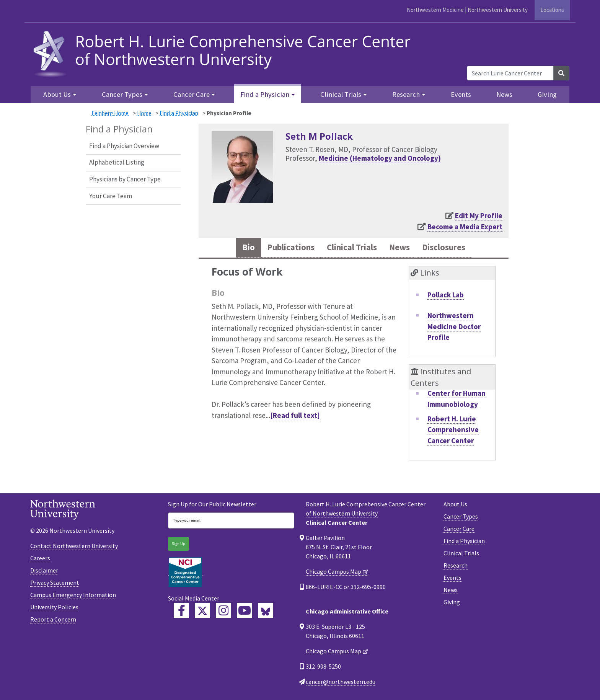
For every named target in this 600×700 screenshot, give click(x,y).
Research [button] (406, 94)
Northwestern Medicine (435, 10)
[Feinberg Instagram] (223, 612)
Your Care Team (111, 196)
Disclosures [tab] (452, 248)
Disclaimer (44, 571)
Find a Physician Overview (124, 146)
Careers (40, 559)
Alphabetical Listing (117, 162)
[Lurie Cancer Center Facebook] (181, 612)
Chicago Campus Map (333, 573)
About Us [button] (57, 94)
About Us (455, 506)
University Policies (54, 608)
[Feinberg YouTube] (245, 612)
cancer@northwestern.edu (341, 683)
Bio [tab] (238, 248)
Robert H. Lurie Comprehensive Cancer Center (453, 431)
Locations (552, 10)
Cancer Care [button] (192, 94)
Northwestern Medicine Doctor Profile (454, 327)
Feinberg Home (110, 113)
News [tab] (404, 248)
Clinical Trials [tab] (351, 248)
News (504, 94)
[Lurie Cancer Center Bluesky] (266, 612)
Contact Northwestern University (74, 547)
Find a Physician (179, 113)
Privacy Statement (55, 584)
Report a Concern (53, 620)
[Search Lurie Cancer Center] (510, 73)
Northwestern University (498, 10)
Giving (547, 94)
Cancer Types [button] (122, 94)
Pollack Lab (446, 296)
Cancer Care (459, 530)
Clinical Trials (461, 555)
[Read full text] (295, 416)
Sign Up (179, 545)
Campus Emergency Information (73, 596)
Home (144, 113)
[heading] (224, 53)
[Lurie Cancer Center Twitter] (202, 612)
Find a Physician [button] (265, 94)
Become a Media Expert (465, 227)
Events (461, 94)
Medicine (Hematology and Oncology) (380, 158)
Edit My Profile (479, 215)
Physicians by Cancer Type (125, 179)
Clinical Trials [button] (341, 94)
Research (456, 567)
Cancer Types (461, 518)
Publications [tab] (284, 248)
